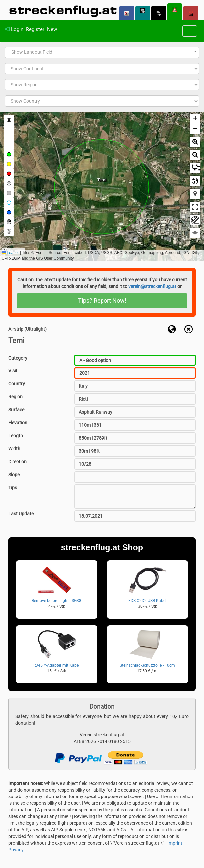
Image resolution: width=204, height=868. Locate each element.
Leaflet (10, 253)
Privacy (16, 850)
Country (17, 384)
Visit (13, 371)
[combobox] (102, 52)
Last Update (21, 514)
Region (15, 397)
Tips (13, 488)
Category (18, 358)
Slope (14, 475)
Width (14, 449)
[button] (195, 119)
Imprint (175, 843)
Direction (17, 462)
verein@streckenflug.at (152, 286)
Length (16, 436)
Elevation (18, 423)
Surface (16, 410)
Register (35, 29)
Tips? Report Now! (102, 300)
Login (14, 29)
